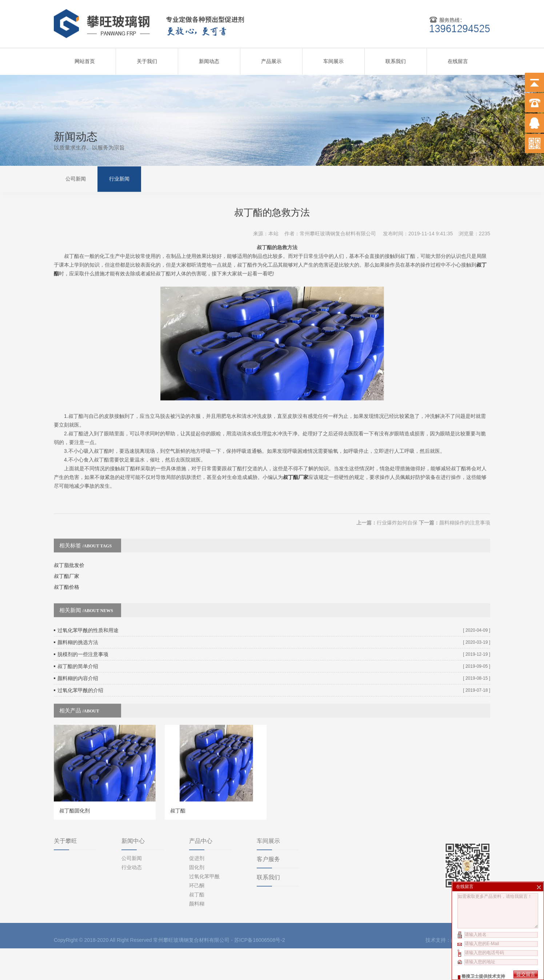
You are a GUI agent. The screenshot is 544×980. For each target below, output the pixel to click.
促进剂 (197, 829)
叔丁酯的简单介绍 (78, 642)
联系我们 (396, 59)
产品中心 (201, 811)
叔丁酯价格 (67, 563)
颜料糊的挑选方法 (78, 618)
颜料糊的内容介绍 (78, 654)
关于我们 (147, 59)
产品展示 (271, 59)
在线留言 (458, 59)
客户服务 (268, 830)
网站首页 (85, 59)
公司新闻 (76, 178)
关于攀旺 (65, 811)
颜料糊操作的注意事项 (465, 498)
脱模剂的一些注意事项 (83, 630)
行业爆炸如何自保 (397, 498)
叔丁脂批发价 (69, 541)
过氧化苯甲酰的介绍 (80, 666)
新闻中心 (133, 811)
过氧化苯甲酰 (204, 847)
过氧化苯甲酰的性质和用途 (88, 606)
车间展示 (333, 59)
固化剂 (197, 838)
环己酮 (197, 856)
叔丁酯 (197, 865)
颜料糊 (197, 874)
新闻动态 (209, 59)
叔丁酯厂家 (296, 453)
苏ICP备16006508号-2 (260, 911)
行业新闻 (119, 178)
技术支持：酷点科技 (448, 911)
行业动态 (132, 838)
